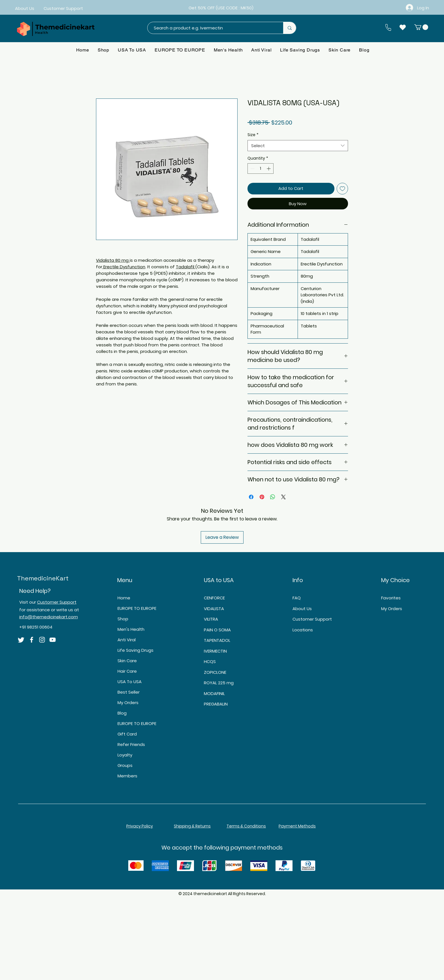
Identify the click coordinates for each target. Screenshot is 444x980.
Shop (123, 619)
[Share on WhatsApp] (273, 497)
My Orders (128, 703)
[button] (421, 27)
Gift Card (127, 734)
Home (124, 598)
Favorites (391, 598)
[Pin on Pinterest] (262, 497)
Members (127, 776)
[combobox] (298, 146)
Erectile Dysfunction (124, 267)
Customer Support (57, 602)
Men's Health (131, 629)
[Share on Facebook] (251, 497)
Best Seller (129, 692)
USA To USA (130, 682)
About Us (302, 609)
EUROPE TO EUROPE (137, 608)
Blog (122, 713)
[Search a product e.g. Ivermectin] (213, 28)
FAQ (297, 598)
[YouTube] (53, 640)
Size (253, 135)
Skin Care (127, 661)
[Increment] (269, 169)
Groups (125, 765)
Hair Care (127, 671)
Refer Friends (131, 744)
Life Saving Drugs (135, 650)
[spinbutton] (261, 169)
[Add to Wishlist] (342, 189)
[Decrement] (252, 169)
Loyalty (125, 755)
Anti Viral (127, 640)
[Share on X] (283, 497)
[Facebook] (32, 640)
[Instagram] (42, 640)
